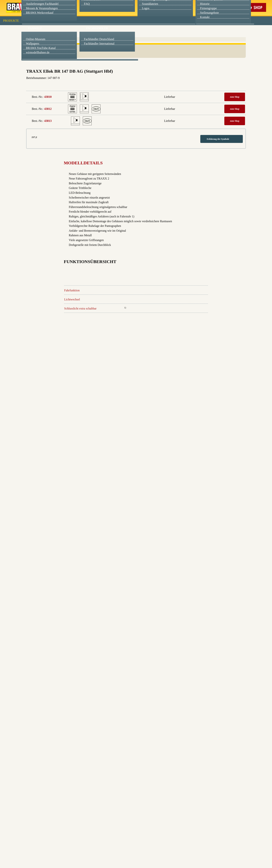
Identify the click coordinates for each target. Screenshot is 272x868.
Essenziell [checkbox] (103, 30)
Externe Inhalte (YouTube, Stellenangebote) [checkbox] (120, 38)
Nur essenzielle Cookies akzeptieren (136, 69)
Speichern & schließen (136, 59)
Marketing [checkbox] (120, 30)
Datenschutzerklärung (167, 85)
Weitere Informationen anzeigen (136, 77)
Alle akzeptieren (136, 48)
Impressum (149, 85)
